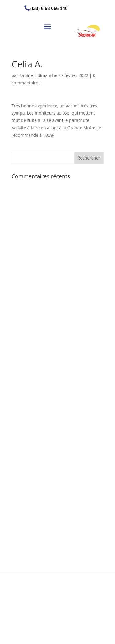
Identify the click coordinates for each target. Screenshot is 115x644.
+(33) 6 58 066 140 (48, 8)
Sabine (26, 75)
